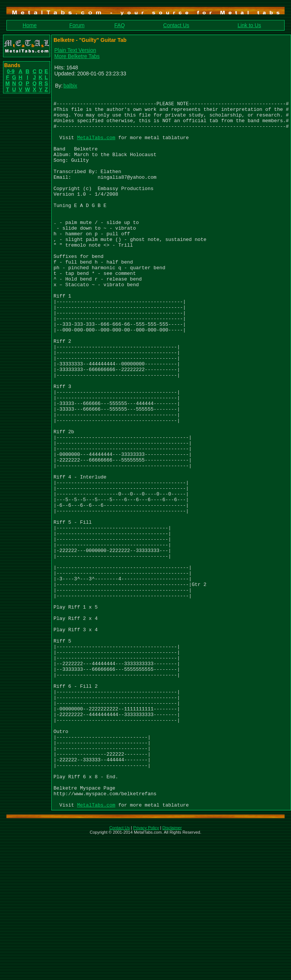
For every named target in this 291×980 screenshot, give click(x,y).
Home (30, 25)
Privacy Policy (146, 970)
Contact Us (176, 25)
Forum (77, 25)
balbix (70, 86)
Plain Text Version (75, 50)
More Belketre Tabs (77, 56)
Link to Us (249, 25)
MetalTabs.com (96, 146)
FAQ (119, 25)
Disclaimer (172, 970)
